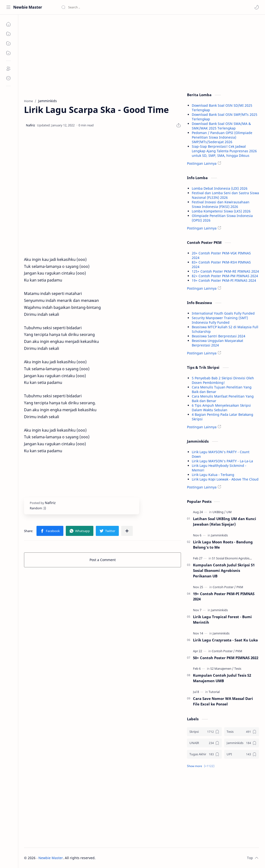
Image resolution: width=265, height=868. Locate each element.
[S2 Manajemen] (222, 669)
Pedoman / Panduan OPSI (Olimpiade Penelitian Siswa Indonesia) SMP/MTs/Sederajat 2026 (222, 137)
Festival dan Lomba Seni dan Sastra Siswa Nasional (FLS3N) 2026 (225, 195)
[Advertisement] (102, 55)
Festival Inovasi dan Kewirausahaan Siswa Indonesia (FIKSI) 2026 (221, 204)
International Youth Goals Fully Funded (223, 313)
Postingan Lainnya (202, 163)
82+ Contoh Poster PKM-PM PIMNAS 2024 (225, 276)
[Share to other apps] (127, 531)
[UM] (229, 512)
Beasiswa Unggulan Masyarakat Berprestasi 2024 (217, 343)
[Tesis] (238, 669)
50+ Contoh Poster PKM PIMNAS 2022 (226, 658)
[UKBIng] (219, 512)
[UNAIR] (204, 743)
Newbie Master (28, 7)
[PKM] (240, 587)
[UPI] (242, 754)
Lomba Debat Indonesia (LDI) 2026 (220, 188)
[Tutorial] (214, 692)
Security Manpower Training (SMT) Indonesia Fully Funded (220, 320)
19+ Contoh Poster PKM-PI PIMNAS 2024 (224, 280)
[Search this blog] (100, 7)
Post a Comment (103, 560)
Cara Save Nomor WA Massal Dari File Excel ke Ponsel (223, 701)
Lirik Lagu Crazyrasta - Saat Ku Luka (225, 640)
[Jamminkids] (219, 535)
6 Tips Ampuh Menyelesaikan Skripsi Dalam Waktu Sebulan (221, 408)
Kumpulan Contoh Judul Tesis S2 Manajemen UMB (222, 678)
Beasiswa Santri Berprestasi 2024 (219, 336)
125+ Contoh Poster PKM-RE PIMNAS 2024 (225, 271)
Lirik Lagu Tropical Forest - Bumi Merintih (222, 619)
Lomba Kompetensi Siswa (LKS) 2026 (221, 211)
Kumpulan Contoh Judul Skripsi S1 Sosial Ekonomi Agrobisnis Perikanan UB (224, 570)
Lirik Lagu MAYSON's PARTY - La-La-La (222, 461)
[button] (257, 7)
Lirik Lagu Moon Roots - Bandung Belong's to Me (223, 545)
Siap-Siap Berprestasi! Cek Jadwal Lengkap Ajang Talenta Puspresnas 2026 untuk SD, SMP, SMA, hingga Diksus (224, 151)
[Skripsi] (204, 732)
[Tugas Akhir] (204, 754)
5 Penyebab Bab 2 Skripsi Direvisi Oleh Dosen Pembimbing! (223, 380)
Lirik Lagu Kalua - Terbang (213, 475)
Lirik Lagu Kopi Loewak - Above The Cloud (225, 479)
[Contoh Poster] (224, 587)
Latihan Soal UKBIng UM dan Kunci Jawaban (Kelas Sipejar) (225, 521)
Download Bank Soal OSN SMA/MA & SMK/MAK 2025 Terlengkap (221, 126)
